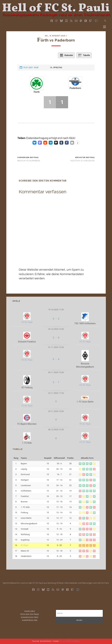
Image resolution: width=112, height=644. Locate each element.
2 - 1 (56, 382)
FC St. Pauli (27, 322)
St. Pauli (24, 545)
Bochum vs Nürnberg (29, 161)
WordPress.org (30, 620)
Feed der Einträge (30, 614)
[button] (34, 143)
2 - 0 (56, 338)
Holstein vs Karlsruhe (83, 161)
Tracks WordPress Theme (45, 641)
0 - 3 (56, 319)
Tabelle (84, 55)
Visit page (56, 9)
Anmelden (30, 611)
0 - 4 (56, 359)
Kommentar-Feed (30, 617)
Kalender (66, 55)
